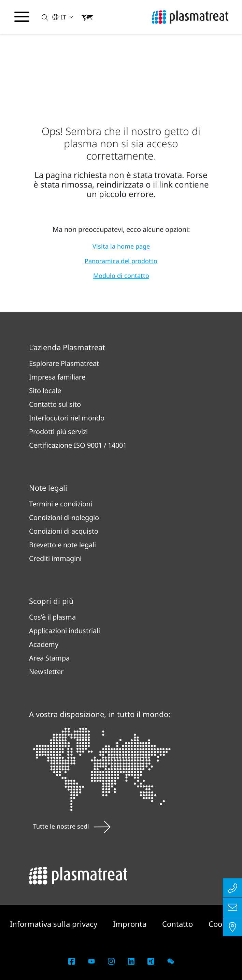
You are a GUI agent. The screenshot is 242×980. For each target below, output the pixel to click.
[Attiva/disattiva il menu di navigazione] (22, 17)
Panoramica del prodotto (121, 261)
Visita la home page (121, 246)
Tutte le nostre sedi (72, 826)
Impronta (131, 924)
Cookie (220, 924)
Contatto (179, 924)
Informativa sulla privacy (55, 924)
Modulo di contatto (121, 276)
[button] (41, 17)
